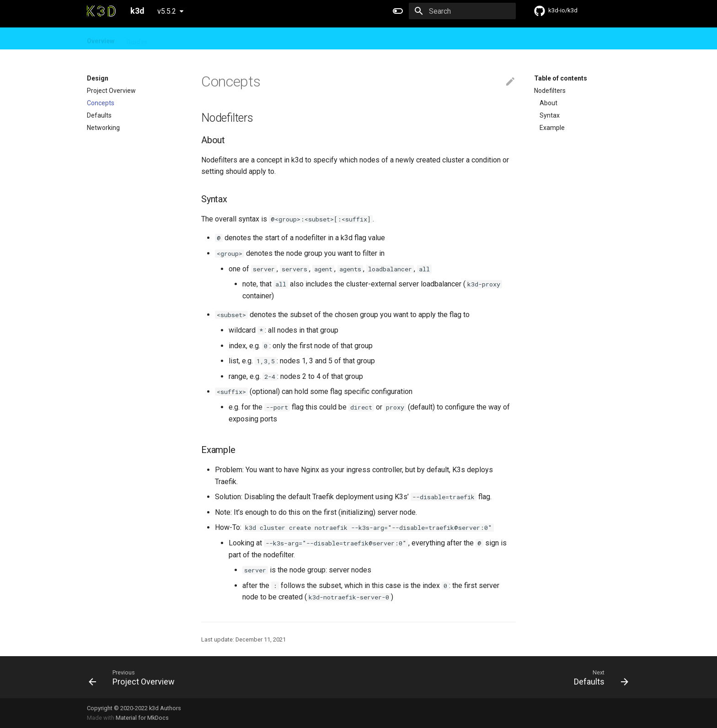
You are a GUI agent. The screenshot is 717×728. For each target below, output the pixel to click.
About (548, 103)
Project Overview (111, 91)
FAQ (199, 39)
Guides (137, 39)
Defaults (99, 115)
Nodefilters (550, 91)
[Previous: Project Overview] (134, 677)
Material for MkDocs (142, 718)
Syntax (550, 115)
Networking (103, 128)
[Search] (462, 11)
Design (170, 39)
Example (552, 128)
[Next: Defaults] (598, 677)
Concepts (101, 103)
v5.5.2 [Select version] (167, 11)
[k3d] (101, 11)
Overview (101, 39)
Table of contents (561, 78)
